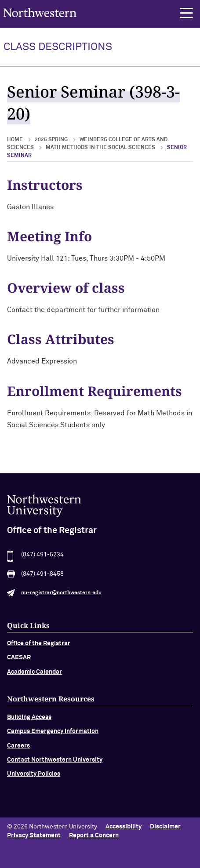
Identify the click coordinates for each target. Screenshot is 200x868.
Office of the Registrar (39, 647)
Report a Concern (94, 835)
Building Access (29, 721)
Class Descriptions (58, 47)
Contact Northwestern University (55, 764)
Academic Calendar (35, 676)
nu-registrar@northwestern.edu (61, 597)
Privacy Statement (34, 835)
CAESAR (19, 661)
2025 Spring (51, 140)
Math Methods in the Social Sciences (100, 148)
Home (15, 140)
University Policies (34, 778)
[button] (186, 13)
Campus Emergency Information (53, 735)
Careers (18, 749)
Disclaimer (165, 827)
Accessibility (124, 827)
